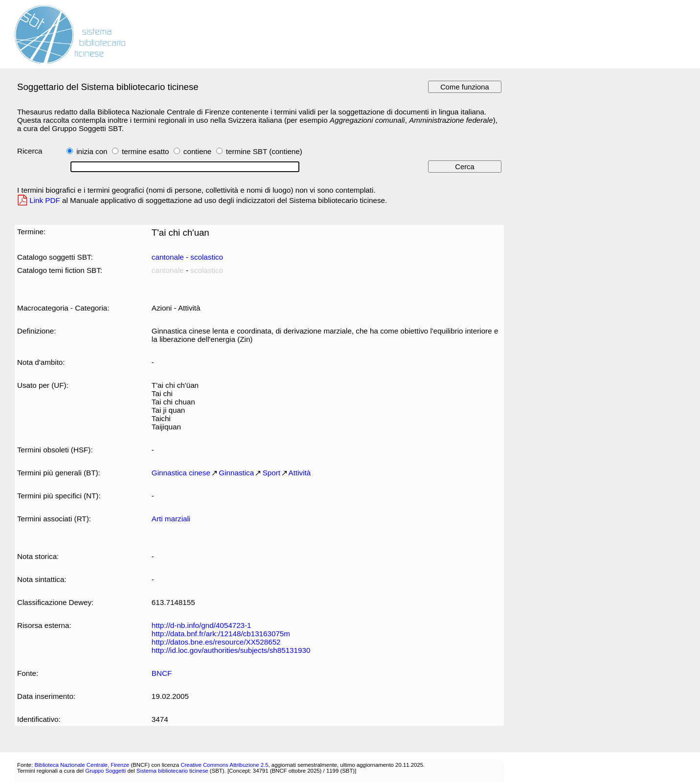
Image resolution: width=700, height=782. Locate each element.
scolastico (207, 257)
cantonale (168, 257)
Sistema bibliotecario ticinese (172, 771)
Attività (300, 473)
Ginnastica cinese (181, 473)
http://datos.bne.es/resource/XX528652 (216, 642)
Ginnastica (236, 473)
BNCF (162, 673)
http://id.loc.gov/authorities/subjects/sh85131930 (231, 650)
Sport (271, 473)
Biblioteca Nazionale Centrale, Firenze (82, 765)
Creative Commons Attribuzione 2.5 (224, 765)
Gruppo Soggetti (105, 771)
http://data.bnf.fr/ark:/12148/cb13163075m (221, 634)
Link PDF (45, 200)
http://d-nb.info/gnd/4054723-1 (202, 625)
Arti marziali (171, 519)
